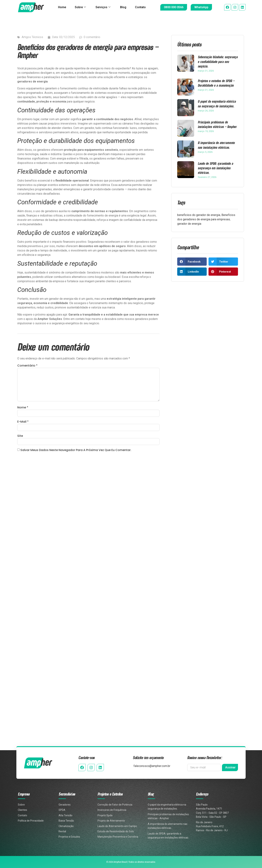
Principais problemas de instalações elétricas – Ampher (217, 124)
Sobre (80, 7)
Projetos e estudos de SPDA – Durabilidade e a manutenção (216, 83)
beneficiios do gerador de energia (199, 215)
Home (62, 7)
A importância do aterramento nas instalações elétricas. (216, 145)
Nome (23, 408)
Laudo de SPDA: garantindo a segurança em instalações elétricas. (215, 168)
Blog (123, 7)
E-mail (23, 422)
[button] (192, 262)
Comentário (27, 366)
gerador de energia (189, 224)
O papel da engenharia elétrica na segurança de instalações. (217, 104)
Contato (141, 7)
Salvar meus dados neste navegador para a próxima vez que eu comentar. (76, 450)
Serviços (103, 7)
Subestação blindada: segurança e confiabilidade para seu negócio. (218, 61)
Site (20, 436)
